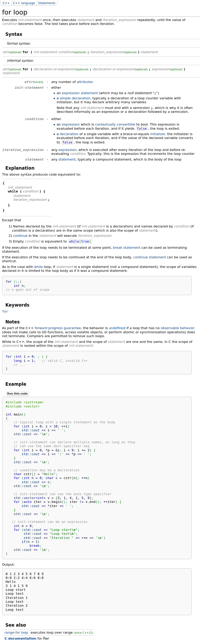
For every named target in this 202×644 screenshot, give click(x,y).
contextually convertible (115, 124)
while (39, 267)
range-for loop (16, 632)
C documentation (21, 638)
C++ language (24, 3)
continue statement (150, 257)
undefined (117, 328)
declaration (69, 134)
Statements (47, 3)
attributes (85, 82)
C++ (6, 3)
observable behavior (178, 328)
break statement (127, 248)
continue (20, 236)
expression (71, 124)
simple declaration (75, 98)
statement (67, 159)
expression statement (80, 93)
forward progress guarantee (58, 328)
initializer (158, 134)
